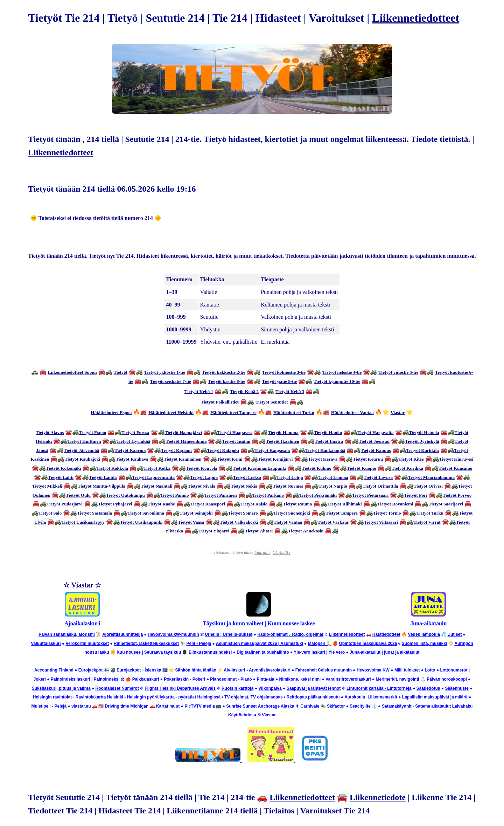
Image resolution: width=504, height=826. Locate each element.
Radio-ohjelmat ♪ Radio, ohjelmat (290, 634)
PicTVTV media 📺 (203, 706)
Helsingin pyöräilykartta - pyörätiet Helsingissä (174, 697)
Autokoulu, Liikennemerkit (371, 697)
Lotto (430, 670)
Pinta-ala (266, 679)
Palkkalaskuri (146, 679)
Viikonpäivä (270, 688)
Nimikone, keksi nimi (300, 679)
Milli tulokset (407, 670)
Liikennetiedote (378, 797)
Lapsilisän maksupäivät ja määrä (435, 697)
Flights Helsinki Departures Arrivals (180, 688)
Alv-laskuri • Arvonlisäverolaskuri (257, 670)
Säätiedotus (428, 688)
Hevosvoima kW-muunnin (173, 634)
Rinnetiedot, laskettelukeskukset (146, 643)
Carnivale (310, 706)
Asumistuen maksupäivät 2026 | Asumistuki (260, 643)
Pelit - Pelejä (199, 643)
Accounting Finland (54, 670)
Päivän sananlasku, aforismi (67, 634)
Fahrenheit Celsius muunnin (324, 670)
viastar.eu (81, 706)
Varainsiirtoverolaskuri (348, 679)
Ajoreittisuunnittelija (122, 634)
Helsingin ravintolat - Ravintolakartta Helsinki (78, 697)
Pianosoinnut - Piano (231, 679)
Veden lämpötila (424, 634)
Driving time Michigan (127, 706)
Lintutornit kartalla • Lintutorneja (379, 688)
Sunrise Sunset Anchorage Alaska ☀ (263, 706)
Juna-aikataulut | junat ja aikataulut (384, 652)
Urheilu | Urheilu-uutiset (229, 634)
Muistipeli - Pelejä (49, 706)
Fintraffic (262, 552)
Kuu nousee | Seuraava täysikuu (149, 652)
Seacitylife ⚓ (363, 706)
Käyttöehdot (240, 715)
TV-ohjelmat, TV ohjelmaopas (254, 697)
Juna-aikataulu (428, 623)
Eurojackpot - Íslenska (139, 670)
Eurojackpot (90, 670)
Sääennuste (457, 688)
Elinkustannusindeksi (210, 652)
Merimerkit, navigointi (397, 679)
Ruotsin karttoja (237, 688)
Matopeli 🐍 (320, 643)
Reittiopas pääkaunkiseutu (313, 697)
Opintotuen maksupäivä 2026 (368, 643)
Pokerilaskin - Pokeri (184, 679)
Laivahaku (463, 706)
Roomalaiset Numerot (117, 688)
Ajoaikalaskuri (82, 623)
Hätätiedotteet (386, 634)
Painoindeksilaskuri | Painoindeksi (85, 679)
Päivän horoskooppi (447, 679)
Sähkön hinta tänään (196, 670)
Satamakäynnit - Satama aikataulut (416, 706)
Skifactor (336, 706)
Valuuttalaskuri (46, 643)
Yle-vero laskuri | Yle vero (319, 652)
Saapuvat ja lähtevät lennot (314, 688)
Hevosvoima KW (373, 670)
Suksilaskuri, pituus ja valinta (61, 688)
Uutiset (455, 634)
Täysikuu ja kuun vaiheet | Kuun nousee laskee (259, 623)
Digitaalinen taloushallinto (263, 652)
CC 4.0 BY (282, 552)
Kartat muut (168, 706)
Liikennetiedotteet (416, 18)
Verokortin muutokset (87, 643)
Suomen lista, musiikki (424, 643)
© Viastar (267, 715)
